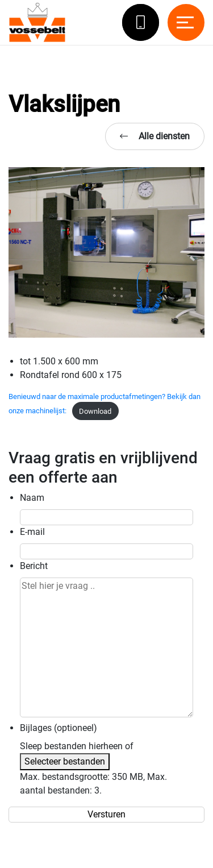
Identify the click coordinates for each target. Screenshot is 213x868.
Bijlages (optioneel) (59, 728)
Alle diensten (155, 136)
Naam (32, 498)
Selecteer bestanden (65, 761)
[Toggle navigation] (186, 22)
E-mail (32, 532)
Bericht (34, 566)
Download (95, 411)
